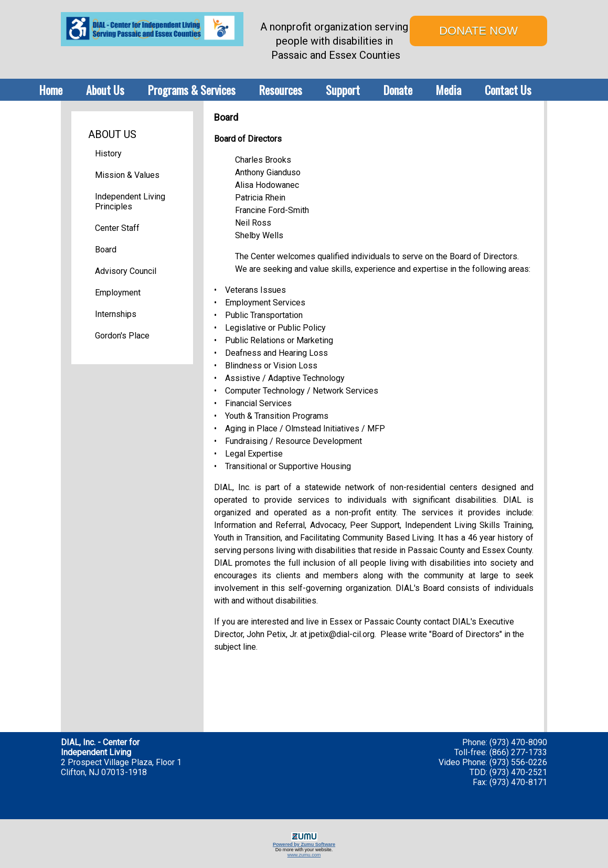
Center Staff (117, 228)
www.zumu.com (304, 855)
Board (106, 250)
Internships (116, 314)
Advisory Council (126, 271)
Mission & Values (127, 175)
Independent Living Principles (130, 202)
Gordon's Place (122, 336)
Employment (118, 293)
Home (51, 90)
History (108, 154)
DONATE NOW (478, 31)
